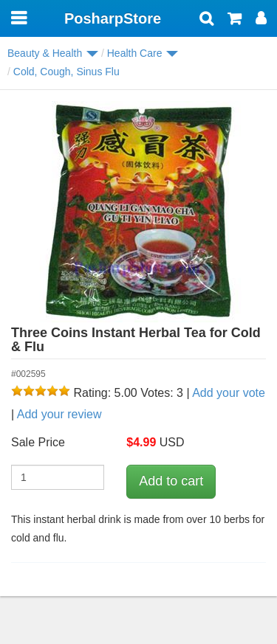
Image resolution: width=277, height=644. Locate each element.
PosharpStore (113, 18)
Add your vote (229, 393)
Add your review (59, 414)
